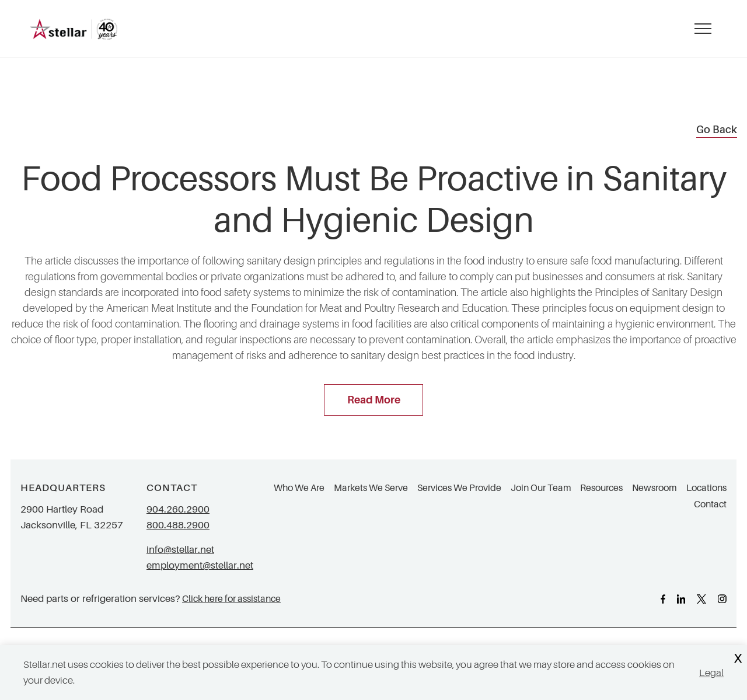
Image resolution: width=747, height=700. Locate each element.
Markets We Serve (371, 488)
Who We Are (299, 488)
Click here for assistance (231, 599)
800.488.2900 (178, 525)
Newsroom (655, 488)
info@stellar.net (180, 550)
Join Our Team (541, 488)
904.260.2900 (178, 509)
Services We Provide (459, 488)
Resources (601, 488)
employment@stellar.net (200, 565)
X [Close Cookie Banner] (738, 659)
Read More (374, 400)
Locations (706, 488)
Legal (711, 673)
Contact (710, 504)
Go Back (717, 130)
